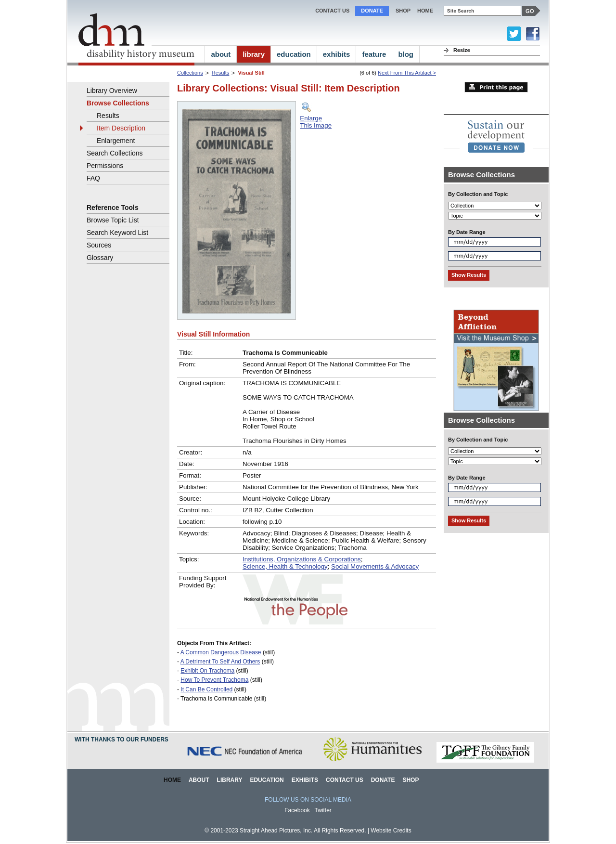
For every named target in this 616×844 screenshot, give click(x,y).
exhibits (337, 54)
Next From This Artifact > (407, 73)
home (425, 11)
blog (406, 54)
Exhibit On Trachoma (207, 671)
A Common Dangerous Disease (221, 652)
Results (221, 73)
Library (230, 780)
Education (267, 780)
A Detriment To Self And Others (220, 662)
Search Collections (115, 153)
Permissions (105, 166)
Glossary (100, 258)
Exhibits (305, 780)
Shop (403, 11)
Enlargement (116, 141)
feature (374, 54)
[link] (496, 136)
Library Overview (112, 91)
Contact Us (332, 11)
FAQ (93, 178)
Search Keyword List (117, 233)
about (221, 54)
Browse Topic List (113, 220)
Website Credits (391, 831)
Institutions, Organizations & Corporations (302, 559)
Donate (372, 11)
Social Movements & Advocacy (375, 566)
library (254, 54)
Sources (99, 245)
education (294, 54)
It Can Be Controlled (206, 689)
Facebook (297, 810)
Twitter (323, 810)
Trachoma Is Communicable (216, 699)
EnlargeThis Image (316, 122)
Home (172, 780)
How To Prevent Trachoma (214, 680)
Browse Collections (118, 103)
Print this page (496, 87)
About (199, 780)
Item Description (121, 128)
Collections (190, 73)
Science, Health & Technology (285, 566)
